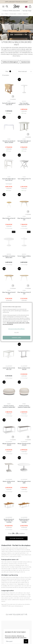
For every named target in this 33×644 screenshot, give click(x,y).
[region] (16, 322)
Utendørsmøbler (13, 14)
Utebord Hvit (25, 14)
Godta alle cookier (16, 338)
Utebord (20, 14)
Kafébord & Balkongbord (10, 62)
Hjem (2, 14)
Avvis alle (16, 332)
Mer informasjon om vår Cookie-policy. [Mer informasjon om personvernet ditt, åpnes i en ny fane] (16, 323)
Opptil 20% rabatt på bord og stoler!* (16, 2)
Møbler (7, 14)
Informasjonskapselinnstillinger (16, 329)
